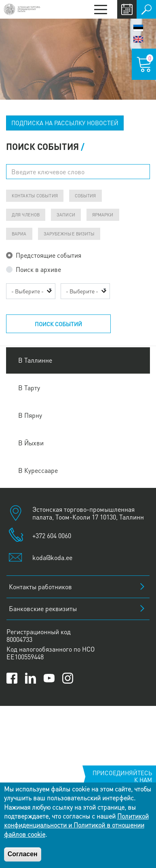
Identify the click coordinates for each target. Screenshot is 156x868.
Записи (66, 215)
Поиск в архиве (38, 269)
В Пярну (30, 415)
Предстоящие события (48, 255)
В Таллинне (35, 360)
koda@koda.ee (52, 557)
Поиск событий (58, 324)
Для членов (26, 215)
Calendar (127, 9)
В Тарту (29, 388)
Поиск (146, 9)
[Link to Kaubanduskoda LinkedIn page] (31, 678)
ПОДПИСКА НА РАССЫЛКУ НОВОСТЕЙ (65, 123)
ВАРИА (19, 234)
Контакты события (35, 196)
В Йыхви (31, 443)
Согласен (23, 854)
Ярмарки (103, 215)
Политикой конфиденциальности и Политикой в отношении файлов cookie (76, 825)
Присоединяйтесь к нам (122, 776)
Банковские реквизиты (43, 608)
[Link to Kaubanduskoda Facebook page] (12, 678)
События (85, 196)
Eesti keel (138, 28)
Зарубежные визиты (69, 234)
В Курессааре (38, 470)
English (138, 39)
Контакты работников (40, 587)
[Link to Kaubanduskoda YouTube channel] (49, 678)
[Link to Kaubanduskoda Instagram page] (68, 678)
